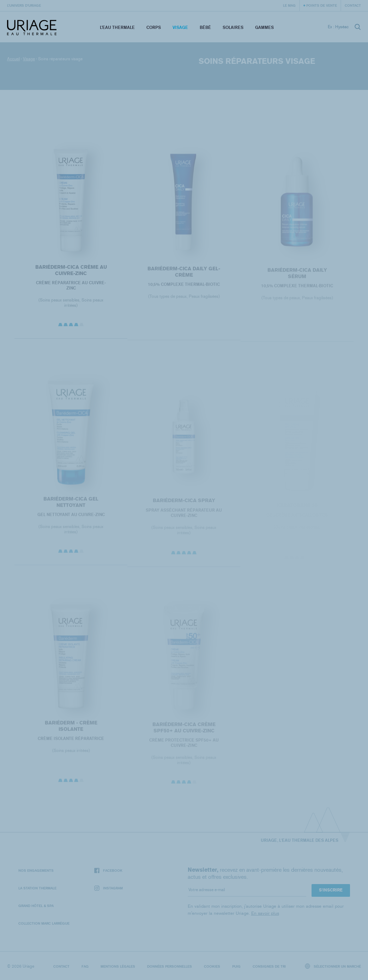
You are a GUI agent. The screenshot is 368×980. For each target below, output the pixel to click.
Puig (236, 966)
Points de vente (322, 5)
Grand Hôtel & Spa (36, 906)
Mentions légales (118, 966)
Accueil (13, 59)
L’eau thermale (117, 27)
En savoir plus (265, 913)
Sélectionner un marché (333, 966)
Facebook (108, 871)
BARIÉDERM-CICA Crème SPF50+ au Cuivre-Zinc (184, 732)
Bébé (205, 27)
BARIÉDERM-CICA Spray (184, 505)
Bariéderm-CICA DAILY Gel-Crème (184, 275)
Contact (353, 5)
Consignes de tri (269, 966)
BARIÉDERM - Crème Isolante (71, 730)
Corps (154, 27)
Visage (180, 27)
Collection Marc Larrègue (44, 923)
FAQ (85, 966)
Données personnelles (170, 966)
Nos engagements (36, 870)
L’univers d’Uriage (24, 5)
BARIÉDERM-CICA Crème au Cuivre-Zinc (71, 273)
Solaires (233, 27)
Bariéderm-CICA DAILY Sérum (297, 277)
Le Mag (289, 5)
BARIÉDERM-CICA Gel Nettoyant (71, 506)
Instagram (108, 888)
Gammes (264, 27)
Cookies (212, 966)
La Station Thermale (37, 888)
